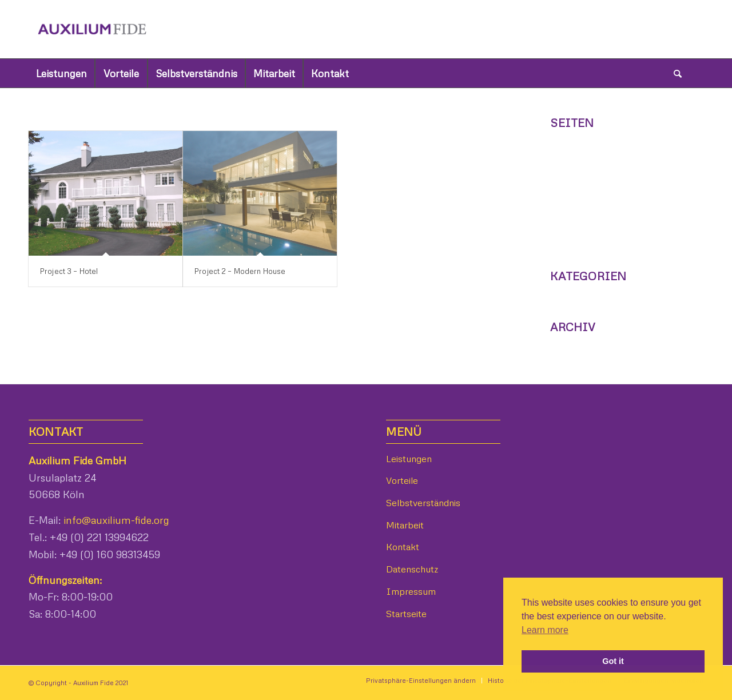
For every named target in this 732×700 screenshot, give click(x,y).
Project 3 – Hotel (69, 271)
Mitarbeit (571, 193)
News (563, 295)
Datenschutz (580, 142)
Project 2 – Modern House (240, 271)
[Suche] (678, 73)
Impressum (578, 158)
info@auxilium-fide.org (115, 520)
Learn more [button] (545, 630)
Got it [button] (613, 661)
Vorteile (568, 210)
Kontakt (569, 176)
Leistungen (576, 226)
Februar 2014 (580, 346)
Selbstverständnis (591, 244)
